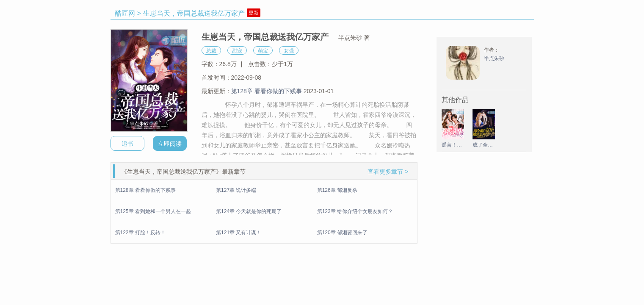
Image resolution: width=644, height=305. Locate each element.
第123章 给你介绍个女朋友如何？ (355, 211)
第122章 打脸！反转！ (140, 233)
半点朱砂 (494, 58)
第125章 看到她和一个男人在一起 (153, 211)
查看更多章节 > (388, 172)
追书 (127, 144)
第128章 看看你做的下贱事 (267, 91)
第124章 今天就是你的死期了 (249, 211)
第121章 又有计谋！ (239, 233)
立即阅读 (170, 144)
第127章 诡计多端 (236, 190)
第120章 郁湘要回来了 (342, 233)
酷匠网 (125, 13)
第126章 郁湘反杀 (337, 190)
